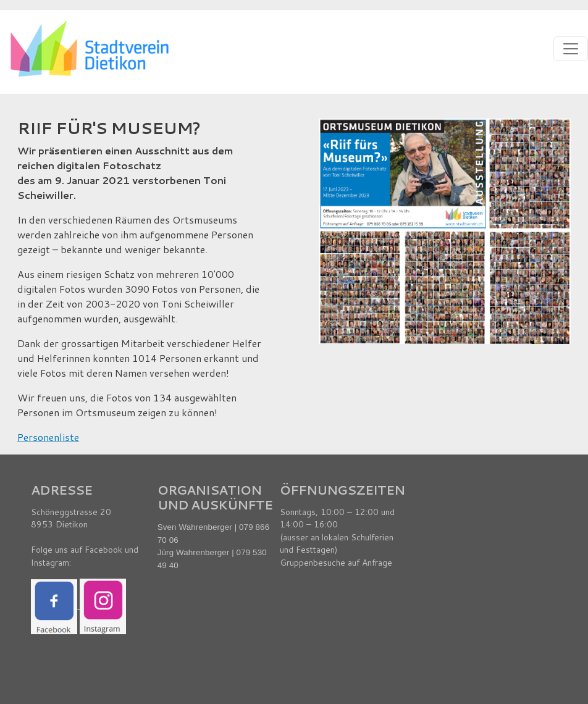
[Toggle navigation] (571, 49)
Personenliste (48, 437)
